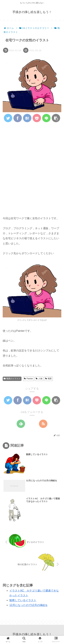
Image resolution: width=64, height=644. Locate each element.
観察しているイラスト (23, 600)
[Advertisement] (32, 158)
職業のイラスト (12, 379)
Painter (28, 379)
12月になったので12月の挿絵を (29, 605)
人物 (39, 379)
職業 (48, 379)
